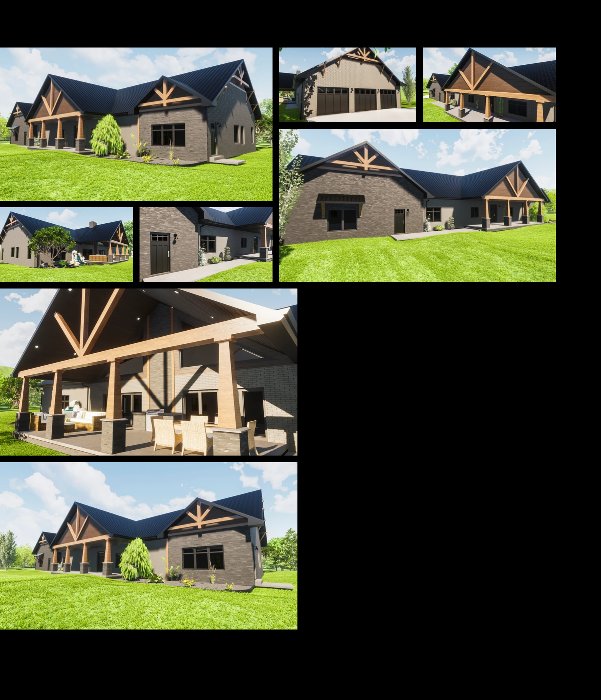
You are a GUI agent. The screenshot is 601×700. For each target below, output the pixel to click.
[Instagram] (521, 670)
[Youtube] (488, 670)
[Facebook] (456, 670)
